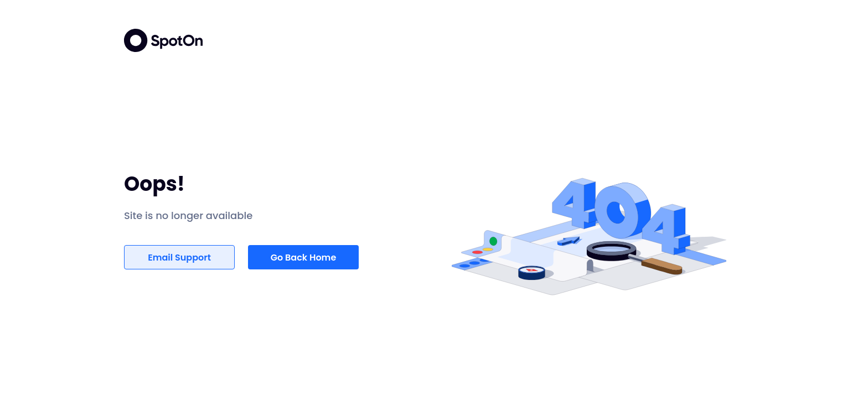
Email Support (179, 258)
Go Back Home (304, 258)
